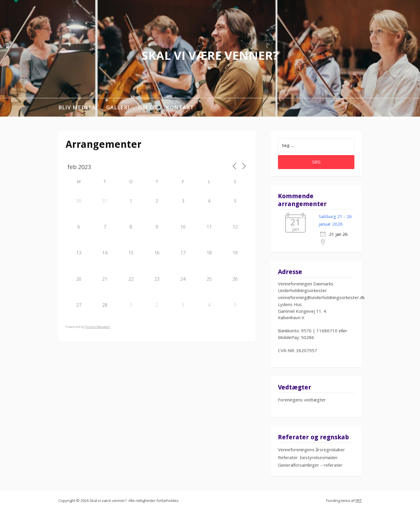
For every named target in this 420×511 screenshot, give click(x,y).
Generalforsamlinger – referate (309, 465)
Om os (148, 107)
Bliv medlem (78, 107)
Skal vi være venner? (210, 55)
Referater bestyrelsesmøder (308, 457)
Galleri (118, 107)
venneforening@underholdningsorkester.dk (321, 297)
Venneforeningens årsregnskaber (311, 449)
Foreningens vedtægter (302, 400)
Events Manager (98, 327)
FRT (359, 501)
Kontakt (180, 107)
